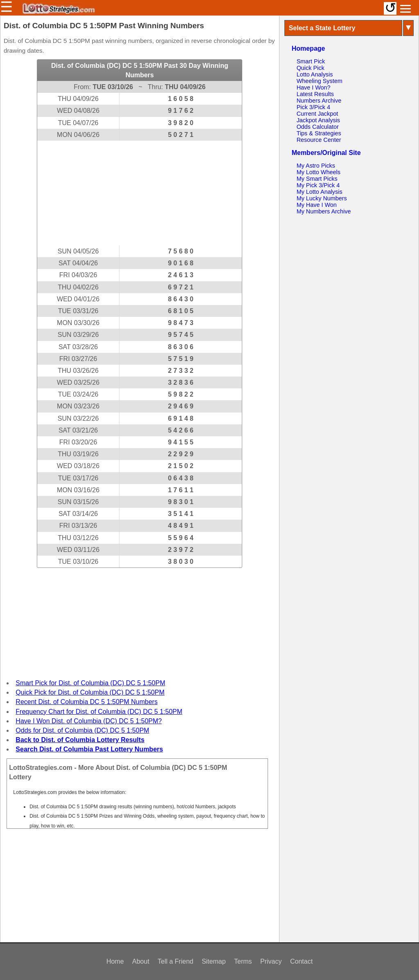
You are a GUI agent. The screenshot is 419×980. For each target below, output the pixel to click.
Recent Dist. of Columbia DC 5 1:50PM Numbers (87, 702)
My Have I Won (317, 205)
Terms (243, 961)
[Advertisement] (140, 193)
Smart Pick (311, 61)
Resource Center (319, 140)
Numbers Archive (319, 101)
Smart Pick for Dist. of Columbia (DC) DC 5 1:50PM (90, 683)
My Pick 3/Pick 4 (318, 185)
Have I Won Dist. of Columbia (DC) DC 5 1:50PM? (89, 721)
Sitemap (214, 961)
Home (115, 961)
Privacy (271, 961)
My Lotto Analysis (320, 192)
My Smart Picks (317, 179)
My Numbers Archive (324, 211)
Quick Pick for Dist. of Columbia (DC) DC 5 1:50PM (90, 692)
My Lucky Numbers (322, 198)
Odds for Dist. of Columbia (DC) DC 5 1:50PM (82, 730)
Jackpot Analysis (318, 120)
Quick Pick (311, 68)
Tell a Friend (175, 961)
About (141, 961)
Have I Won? (314, 87)
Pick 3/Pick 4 (313, 107)
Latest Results (315, 94)
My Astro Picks (316, 166)
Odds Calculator (318, 127)
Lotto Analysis (315, 74)
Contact (301, 961)
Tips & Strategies (319, 133)
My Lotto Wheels (319, 172)
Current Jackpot (318, 114)
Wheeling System (320, 81)
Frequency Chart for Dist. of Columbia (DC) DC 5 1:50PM (99, 712)
